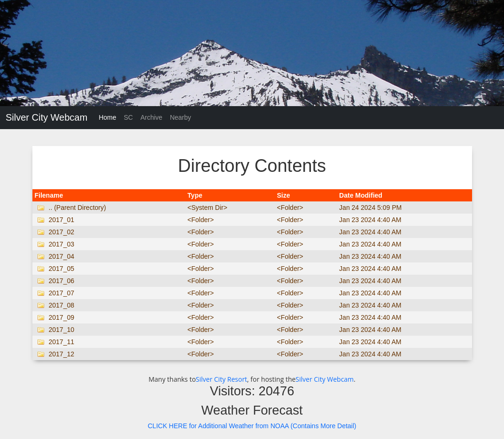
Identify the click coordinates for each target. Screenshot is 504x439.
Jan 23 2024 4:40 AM (370, 220)
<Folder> (290, 208)
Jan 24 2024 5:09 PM (370, 208)
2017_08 (62, 305)
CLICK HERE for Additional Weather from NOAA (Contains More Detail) (252, 426)
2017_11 (62, 342)
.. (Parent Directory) (78, 208)
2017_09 (62, 317)
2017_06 (62, 281)
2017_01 (62, 220)
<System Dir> (207, 208)
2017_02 (62, 232)
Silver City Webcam (47, 117)
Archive (151, 117)
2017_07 (62, 293)
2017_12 (62, 354)
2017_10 (62, 330)
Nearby (181, 117)
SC (128, 117)
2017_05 (62, 269)
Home (107, 117)
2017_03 (62, 244)
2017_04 (62, 256)
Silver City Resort (221, 379)
